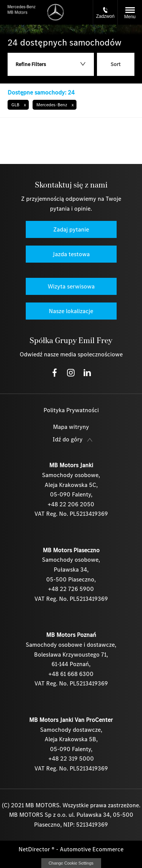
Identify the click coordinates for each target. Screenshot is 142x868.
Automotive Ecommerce (92, 849)
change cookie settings (71, 863)
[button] (18, 105)
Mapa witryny (71, 427)
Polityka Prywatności (71, 410)
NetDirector (35, 849)
